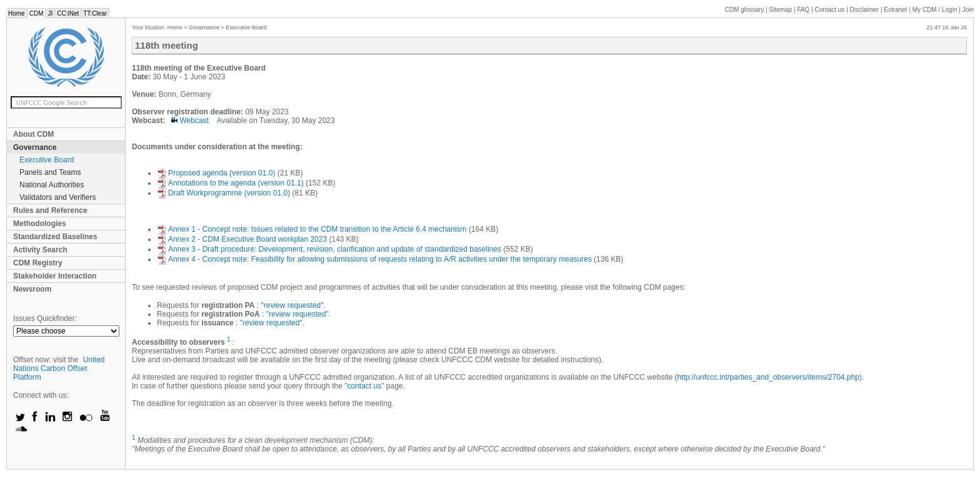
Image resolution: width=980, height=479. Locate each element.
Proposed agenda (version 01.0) (216, 173)
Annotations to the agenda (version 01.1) (230, 183)
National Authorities (52, 185)
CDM (37, 13)
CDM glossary (745, 10)
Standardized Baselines (55, 237)
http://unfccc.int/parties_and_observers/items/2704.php (768, 377)
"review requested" (292, 305)
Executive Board (47, 160)
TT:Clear (95, 13)
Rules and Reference (50, 210)
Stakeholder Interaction (55, 276)
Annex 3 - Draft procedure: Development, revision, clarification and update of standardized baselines (329, 249)
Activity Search (40, 250)
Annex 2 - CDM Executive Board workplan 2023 (242, 239)
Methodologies (40, 224)
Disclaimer (865, 10)
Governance (35, 147)
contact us (364, 386)
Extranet (895, 10)
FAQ (803, 10)
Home (17, 13)
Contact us (830, 10)
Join (968, 10)
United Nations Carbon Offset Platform (59, 368)
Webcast (190, 121)
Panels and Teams (50, 172)
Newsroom (32, 289)
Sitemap (781, 10)
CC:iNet (68, 13)
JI (50, 13)
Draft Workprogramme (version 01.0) (223, 193)
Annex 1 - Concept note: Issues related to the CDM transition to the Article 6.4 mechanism (312, 229)
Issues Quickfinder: (45, 319)
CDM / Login (936, 10)
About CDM (33, 134)
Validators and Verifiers (58, 197)
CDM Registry (38, 263)
